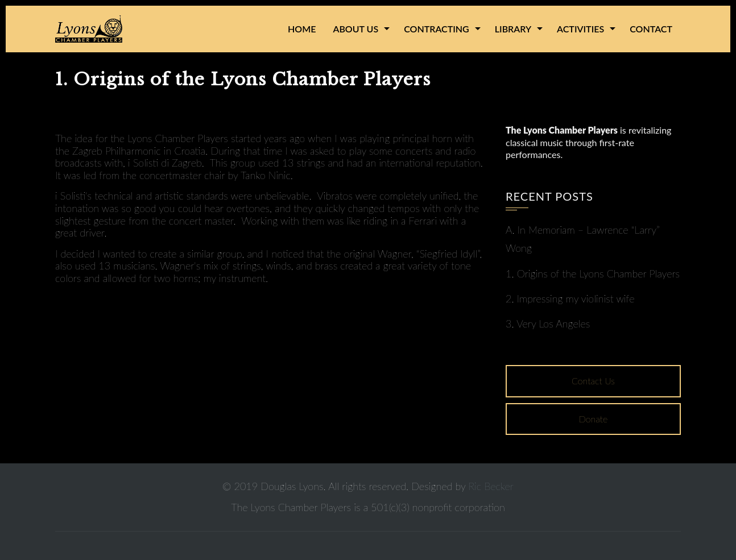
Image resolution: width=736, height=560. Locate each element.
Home (302, 29)
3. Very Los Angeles (548, 323)
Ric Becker (491, 486)
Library (513, 29)
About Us (355, 29)
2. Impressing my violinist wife (570, 298)
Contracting (437, 29)
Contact (651, 29)
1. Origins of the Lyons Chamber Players (593, 273)
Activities (580, 29)
